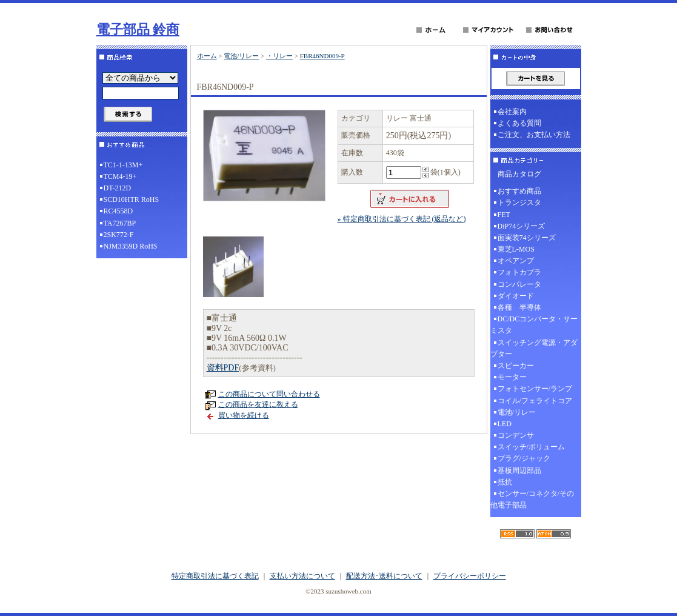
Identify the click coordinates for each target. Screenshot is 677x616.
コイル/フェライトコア (535, 401)
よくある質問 (519, 123)
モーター (512, 377)
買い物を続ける (244, 415)
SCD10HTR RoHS (132, 199)
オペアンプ (516, 261)
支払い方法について (302, 576)
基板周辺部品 (519, 470)
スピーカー (516, 366)
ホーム (207, 56)
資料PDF (223, 368)
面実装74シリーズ (527, 238)
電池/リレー (241, 56)
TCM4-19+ (120, 176)
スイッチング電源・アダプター (534, 348)
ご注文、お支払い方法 (534, 135)
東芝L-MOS (516, 249)
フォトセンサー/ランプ (535, 389)
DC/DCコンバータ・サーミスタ (534, 325)
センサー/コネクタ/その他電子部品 (532, 499)
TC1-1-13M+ (123, 165)
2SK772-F (119, 235)
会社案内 (512, 112)
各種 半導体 (519, 307)
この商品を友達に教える (258, 404)
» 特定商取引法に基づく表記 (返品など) (402, 219)
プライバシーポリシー (470, 576)
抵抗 (505, 482)
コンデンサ (516, 435)
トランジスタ (519, 203)
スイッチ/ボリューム (531, 447)
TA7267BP (120, 223)
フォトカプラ (519, 272)
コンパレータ (519, 284)
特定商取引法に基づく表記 (215, 576)
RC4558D (118, 211)
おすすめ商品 (519, 191)
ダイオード (516, 296)
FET (504, 215)
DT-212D (118, 188)
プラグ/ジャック (524, 458)
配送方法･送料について (384, 576)
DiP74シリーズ (522, 226)
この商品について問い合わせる (269, 394)
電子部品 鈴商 (138, 29)
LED (505, 424)
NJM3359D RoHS (131, 246)
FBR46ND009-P (322, 56)
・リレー (279, 56)
